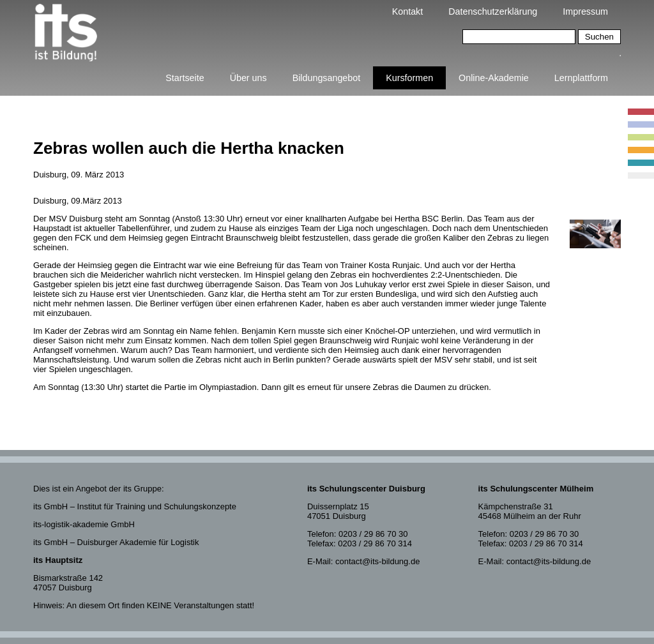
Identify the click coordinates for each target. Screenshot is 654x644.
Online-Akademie (494, 78)
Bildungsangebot (327, 78)
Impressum (585, 11)
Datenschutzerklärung (493, 11)
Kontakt (407, 11)
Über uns (248, 78)
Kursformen (409, 78)
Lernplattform (581, 78)
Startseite (185, 78)
